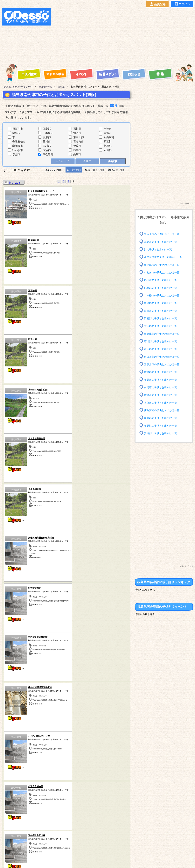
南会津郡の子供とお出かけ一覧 (163, 334)
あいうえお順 (52, 170)
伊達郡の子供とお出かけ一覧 (162, 372)
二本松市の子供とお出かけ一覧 (163, 295)
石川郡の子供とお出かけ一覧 (162, 341)
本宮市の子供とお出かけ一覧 (162, 403)
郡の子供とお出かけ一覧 (159, 250)
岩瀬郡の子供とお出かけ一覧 (162, 303)
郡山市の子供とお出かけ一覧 (162, 280)
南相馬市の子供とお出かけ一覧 (163, 265)
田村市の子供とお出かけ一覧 (162, 311)
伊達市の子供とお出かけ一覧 (162, 395)
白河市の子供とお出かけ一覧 (162, 387)
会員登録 (157, 4)
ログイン (182, 4)
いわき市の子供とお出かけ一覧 (163, 272)
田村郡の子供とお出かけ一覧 (162, 318)
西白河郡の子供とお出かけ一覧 (163, 410)
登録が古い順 (118, 170)
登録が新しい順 (94, 170)
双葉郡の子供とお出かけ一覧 (162, 418)
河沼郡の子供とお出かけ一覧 (162, 349)
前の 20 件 (13, 182)
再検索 (113, 161)
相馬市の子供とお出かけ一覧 (162, 380)
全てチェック (62, 161)
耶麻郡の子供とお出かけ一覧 (162, 288)
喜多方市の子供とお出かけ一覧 (163, 364)
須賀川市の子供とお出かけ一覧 (163, 234)
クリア (87, 161)
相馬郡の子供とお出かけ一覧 (162, 426)
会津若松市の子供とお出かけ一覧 (164, 257)
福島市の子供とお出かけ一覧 (162, 242)
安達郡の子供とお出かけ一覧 (162, 433)
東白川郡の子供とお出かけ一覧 (163, 357)
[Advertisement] (106, 35)
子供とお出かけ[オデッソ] (82, 860)
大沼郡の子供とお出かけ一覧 (162, 326)
